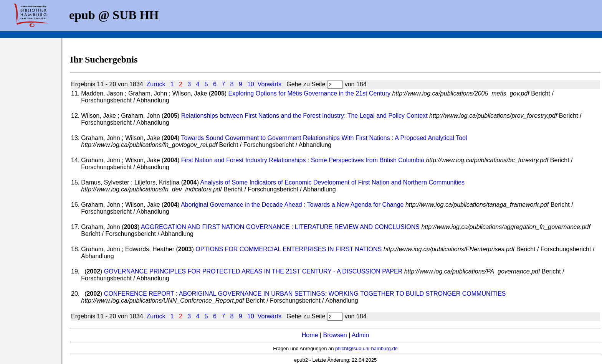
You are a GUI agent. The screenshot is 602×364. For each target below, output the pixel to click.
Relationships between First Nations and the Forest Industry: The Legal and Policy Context (304, 116)
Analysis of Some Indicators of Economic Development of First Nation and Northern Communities (332, 182)
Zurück (156, 84)
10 (251, 84)
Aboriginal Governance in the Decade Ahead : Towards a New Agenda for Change (292, 205)
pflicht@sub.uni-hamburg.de (366, 348)
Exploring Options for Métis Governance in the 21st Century (309, 93)
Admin (360, 335)
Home (310, 335)
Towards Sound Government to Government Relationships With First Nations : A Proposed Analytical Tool (324, 138)
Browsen (335, 335)
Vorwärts (270, 84)
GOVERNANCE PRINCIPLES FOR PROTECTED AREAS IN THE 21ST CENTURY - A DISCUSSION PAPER (253, 271)
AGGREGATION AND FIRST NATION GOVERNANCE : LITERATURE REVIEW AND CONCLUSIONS (280, 227)
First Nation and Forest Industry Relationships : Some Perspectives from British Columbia (303, 160)
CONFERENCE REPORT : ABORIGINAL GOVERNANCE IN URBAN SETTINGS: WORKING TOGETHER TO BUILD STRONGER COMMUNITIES (305, 294)
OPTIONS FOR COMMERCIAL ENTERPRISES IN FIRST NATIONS (289, 249)
